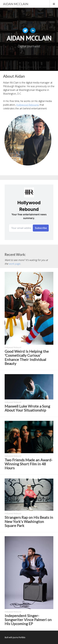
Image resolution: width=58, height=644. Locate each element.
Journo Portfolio (19, 637)
